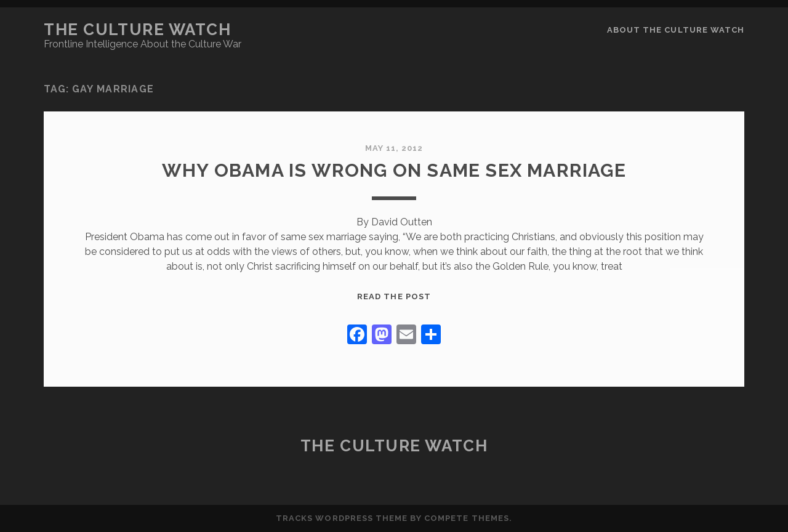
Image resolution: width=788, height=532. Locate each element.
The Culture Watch (138, 30)
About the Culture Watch (676, 30)
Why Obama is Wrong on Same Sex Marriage (394, 170)
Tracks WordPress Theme (342, 518)
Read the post (394, 296)
